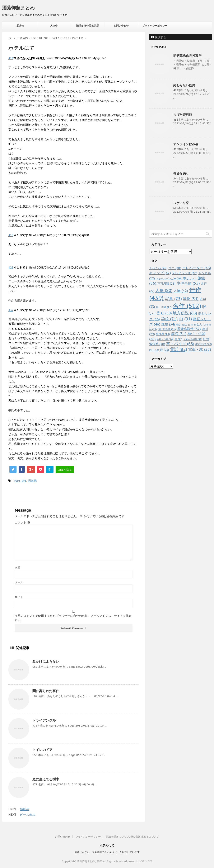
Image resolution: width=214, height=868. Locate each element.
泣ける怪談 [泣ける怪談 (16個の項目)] (167, 329)
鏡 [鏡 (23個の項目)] (164, 350)
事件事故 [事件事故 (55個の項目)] (188, 283)
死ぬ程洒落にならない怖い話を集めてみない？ (132, 837)
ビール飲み (28, 815)
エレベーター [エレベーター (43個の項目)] (197, 268)
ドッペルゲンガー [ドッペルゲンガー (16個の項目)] (169, 278)
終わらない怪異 (184, 85)
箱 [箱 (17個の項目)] (178, 339)
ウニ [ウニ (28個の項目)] (175, 268)
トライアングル (44, 720)
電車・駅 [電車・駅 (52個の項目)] (200, 349)
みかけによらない (46, 661)
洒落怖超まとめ (18, 8)
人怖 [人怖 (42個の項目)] (181, 291)
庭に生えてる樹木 (46, 779)
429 (11, 267)
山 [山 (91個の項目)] (185, 319)
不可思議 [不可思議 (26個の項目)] (166, 283)
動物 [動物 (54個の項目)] (191, 299)
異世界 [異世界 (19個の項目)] (163, 334)
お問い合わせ (121, 26)
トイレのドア (42, 750)
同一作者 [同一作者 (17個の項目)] (164, 307)
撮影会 (25, 809)
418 (11, 58)
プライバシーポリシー (155, 26)
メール (19, 582)
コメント (22, 522)
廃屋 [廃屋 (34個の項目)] (168, 324)
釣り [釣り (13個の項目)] (154, 350)
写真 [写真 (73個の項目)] (173, 298)
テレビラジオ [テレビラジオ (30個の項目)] (185, 273)
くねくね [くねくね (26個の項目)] (158, 268)
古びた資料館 (183, 115)
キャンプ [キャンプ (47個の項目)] (160, 273)
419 (11, 235)
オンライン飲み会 (186, 144)
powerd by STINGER (140, 861)
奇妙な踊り (181, 173)
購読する (159, 37)
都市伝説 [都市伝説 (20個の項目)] (204, 344)
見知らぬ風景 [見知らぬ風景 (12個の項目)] (193, 339)
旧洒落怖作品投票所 (88, 26)
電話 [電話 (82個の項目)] (178, 349)
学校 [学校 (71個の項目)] (169, 319)
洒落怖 (20, 26)
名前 (18, 568)
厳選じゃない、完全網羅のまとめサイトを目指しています (107, 852)
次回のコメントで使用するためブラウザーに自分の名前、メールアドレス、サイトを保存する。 (73, 618)
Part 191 (20, 481)
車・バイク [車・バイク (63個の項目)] (180, 344)
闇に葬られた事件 (46, 691)
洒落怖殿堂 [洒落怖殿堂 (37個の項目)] (189, 329)
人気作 (54, 26)
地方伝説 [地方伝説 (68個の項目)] (185, 313)
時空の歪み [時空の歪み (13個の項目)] (184, 325)
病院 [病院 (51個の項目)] (179, 334)
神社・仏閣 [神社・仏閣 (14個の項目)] (165, 339)
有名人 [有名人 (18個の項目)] (201, 324)
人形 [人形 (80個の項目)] (164, 290)
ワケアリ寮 (181, 203)
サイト (19, 597)
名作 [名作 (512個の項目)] (187, 306)
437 (11, 310)
